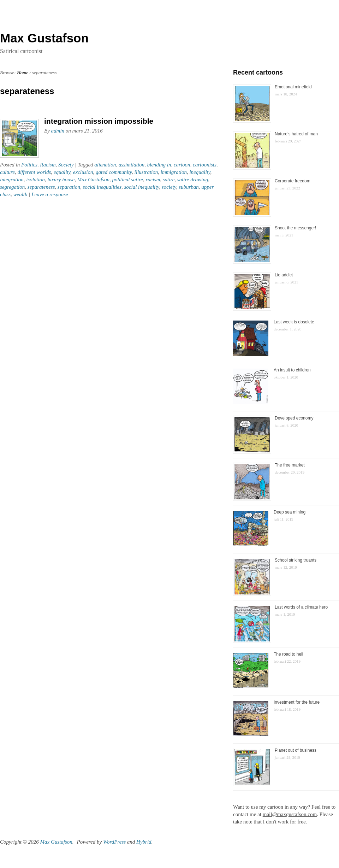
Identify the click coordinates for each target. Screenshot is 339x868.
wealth (20, 194)
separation (69, 187)
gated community (114, 172)
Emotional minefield (293, 87)
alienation (105, 165)
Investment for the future (297, 702)
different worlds (34, 172)
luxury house (61, 180)
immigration (174, 172)
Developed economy (294, 418)
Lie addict (284, 275)
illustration (146, 172)
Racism (48, 165)
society (169, 187)
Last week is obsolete (294, 322)
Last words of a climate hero (301, 607)
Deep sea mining (290, 512)
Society (66, 165)
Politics (29, 165)
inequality (200, 172)
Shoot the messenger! (295, 228)
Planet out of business (296, 750)
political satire (128, 180)
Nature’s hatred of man (296, 134)
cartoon (182, 165)
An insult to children (292, 370)
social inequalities (102, 187)
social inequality (142, 187)
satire (169, 180)
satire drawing (193, 180)
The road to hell (288, 654)
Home (23, 73)
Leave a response (50, 194)
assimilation (132, 165)
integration (12, 180)
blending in (159, 165)
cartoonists (205, 165)
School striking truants (296, 560)
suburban (189, 187)
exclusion (83, 172)
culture (7, 172)
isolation (35, 180)
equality (62, 172)
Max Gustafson (93, 180)
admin (58, 131)
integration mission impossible (99, 121)
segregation (12, 187)
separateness (41, 187)
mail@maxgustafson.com (290, 814)
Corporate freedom (293, 181)
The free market (290, 465)
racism (153, 180)
